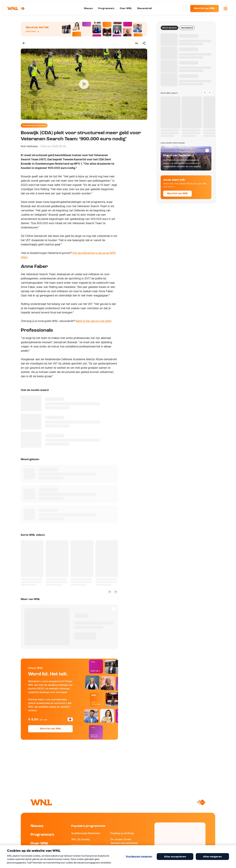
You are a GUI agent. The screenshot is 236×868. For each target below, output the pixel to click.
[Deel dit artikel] (144, 43)
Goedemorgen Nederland (34, 125)
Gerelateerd (187, 28)
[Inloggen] (226, 9)
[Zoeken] (184, 9)
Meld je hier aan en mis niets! (93, 321)
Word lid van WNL (204, 9)
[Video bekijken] (84, 84)
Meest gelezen (169, 28)
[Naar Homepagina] (16, 9)
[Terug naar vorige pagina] (24, 43)
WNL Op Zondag (80, 839)
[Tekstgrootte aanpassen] (137, 43)
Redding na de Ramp (122, 833)
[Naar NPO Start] (201, 802)
